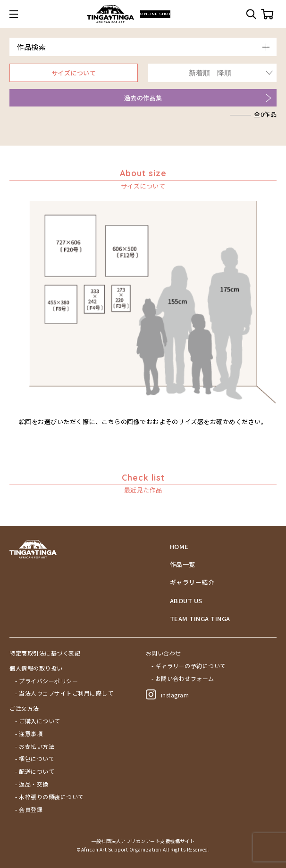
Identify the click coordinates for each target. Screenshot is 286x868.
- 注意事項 (29, 734)
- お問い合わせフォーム (183, 679)
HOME (179, 547)
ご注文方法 (24, 708)
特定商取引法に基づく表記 (45, 653)
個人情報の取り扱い (36, 668)
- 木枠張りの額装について (50, 797)
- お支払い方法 (35, 746)
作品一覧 (183, 565)
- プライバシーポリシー (46, 681)
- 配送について (35, 771)
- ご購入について (38, 721)
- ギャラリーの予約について (189, 666)
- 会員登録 (29, 810)
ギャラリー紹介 (192, 582)
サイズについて (74, 73)
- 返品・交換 (32, 784)
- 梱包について (35, 759)
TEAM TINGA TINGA (200, 619)
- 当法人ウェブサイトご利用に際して (64, 693)
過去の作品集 (143, 98)
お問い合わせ (164, 653)
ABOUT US (186, 601)
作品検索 (31, 47)
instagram (168, 695)
